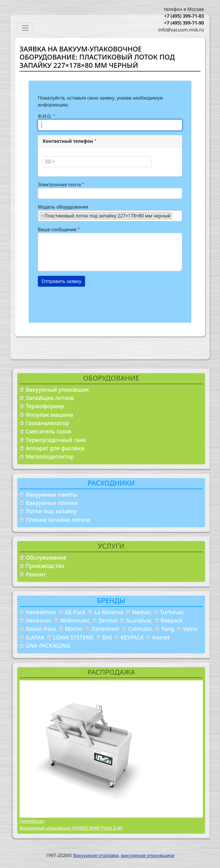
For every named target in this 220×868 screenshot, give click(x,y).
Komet (161, 637)
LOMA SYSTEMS (73, 637)
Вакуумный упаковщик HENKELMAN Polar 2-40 (71, 828)
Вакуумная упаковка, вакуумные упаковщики (124, 855)
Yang (168, 629)
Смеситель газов (49, 431)
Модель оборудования (63, 207)
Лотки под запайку (51, 511)
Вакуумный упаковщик (57, 390)
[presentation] (81, 302)
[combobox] (50, 162)
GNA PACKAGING (48, 646)
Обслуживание (46, 557)
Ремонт (36, 574)
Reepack (172, 620)
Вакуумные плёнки (52, 503)
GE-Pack (75, 612)
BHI (107, 637)
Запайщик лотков (50, 398)
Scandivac (139, 620)
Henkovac (39, 620)
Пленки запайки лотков (58, 520)
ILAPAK (35, 637)
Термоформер (45, 406)
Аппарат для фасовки (55, 448)
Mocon (74, 629)
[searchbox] (175, 215)
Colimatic (140, 629)
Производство (45, 566)
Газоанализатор (47, 423)
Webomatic (75, 620)
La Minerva (109, 612)
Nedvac (142, 612)
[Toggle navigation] (25, 28)
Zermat (108, 620)
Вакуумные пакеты (52, 495)
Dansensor (106, 629)
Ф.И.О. (45, 116)
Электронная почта (59, 185)
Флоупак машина (50, 415)
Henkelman (41, 612)
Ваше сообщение (57, 229)
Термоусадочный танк (56, 440)
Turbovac (172, 612)
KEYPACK (132, 637)
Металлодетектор (50, 456)
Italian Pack (41, 629)
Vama (190, 629)
